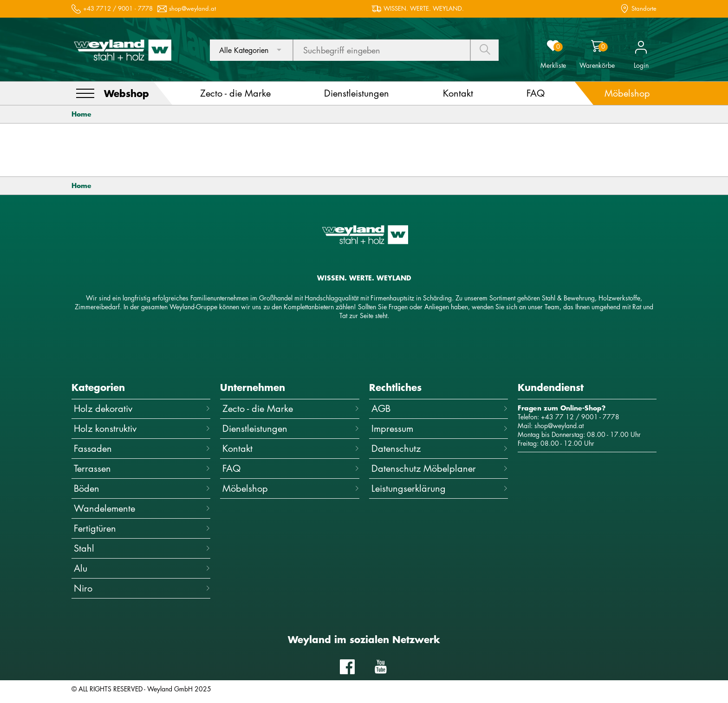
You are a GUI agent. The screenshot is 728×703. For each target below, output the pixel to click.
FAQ (291, 468)
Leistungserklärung (440, 488)
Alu (142, 568)
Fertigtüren (142, 528)
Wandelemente (142, 508)
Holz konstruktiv (142, 428)
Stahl (142, 548)
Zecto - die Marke (291, 408)
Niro (142, 588)
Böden (142, 488)
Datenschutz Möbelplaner (440, 468)
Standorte (644, 9)
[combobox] (251, 50)
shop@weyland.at (192, 9)
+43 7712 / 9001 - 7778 (118, 9)
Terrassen (142, 468)
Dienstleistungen (291, 428)
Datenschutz (440, 448)
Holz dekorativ (142, 408)
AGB (440, 408)
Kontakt (291, 448)
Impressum (440, 428)
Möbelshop (291, 488)
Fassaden (142, 448)
